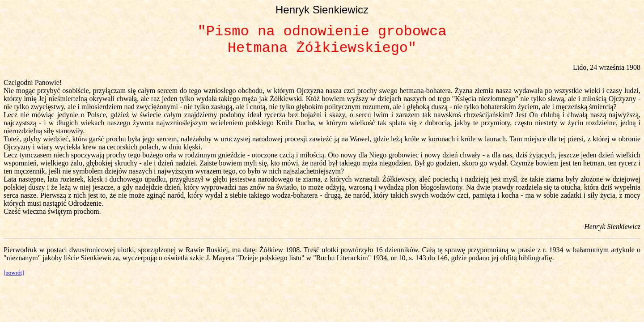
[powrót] (14, 273)
